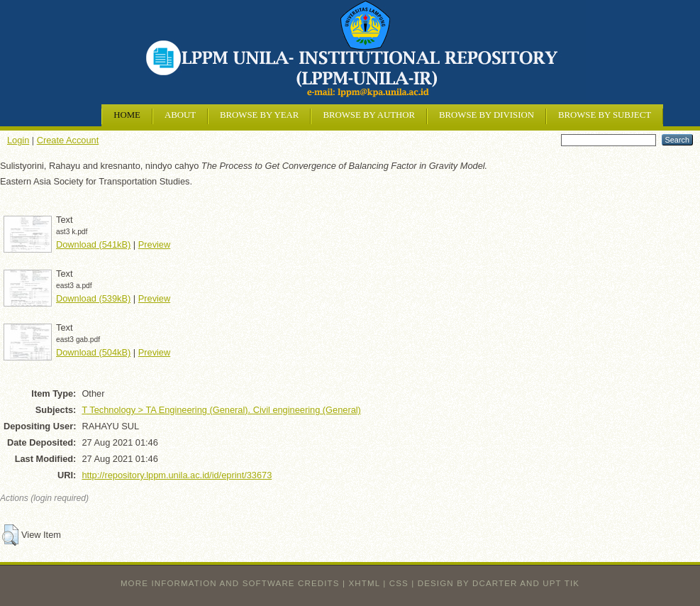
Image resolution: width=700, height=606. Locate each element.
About (180, 115)
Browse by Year (259, 115)
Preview (155, 244)
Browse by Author (369, 115)
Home (127, 115)
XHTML (365, 583)
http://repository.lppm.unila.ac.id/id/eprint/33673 (177, 475)
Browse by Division (487, 115)
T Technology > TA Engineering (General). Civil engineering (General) (221, 410)
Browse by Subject (605, 115)
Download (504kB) (93, 352)
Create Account (68, 140)
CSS (399, 583)
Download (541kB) (93, 244)
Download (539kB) (93, 298)
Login (18, 140)
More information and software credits (230, 583)
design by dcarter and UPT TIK (499, 583)
